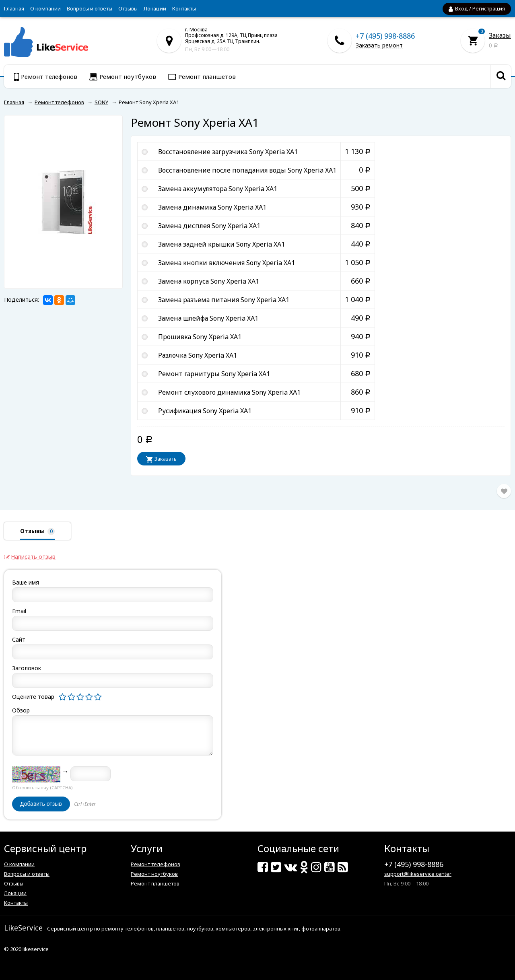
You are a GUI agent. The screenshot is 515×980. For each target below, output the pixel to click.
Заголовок (27, 668)
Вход (461, 8)
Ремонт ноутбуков (154, 874)
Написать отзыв (33, 557)
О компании (45, 8)
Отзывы (128, 8)
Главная (14, 8)
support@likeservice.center (418, 874)
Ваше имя (26, 582)
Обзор (21, 710)
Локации (155, 8)
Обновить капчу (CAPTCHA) (42, 787)
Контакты (184, 8)
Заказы (500, 35)
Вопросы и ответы (90, 8)
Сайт (19, 639)
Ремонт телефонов (156, 864)
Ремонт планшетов (155, 883)
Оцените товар (33, 697)
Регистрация (489, 8)
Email (19, 611)
